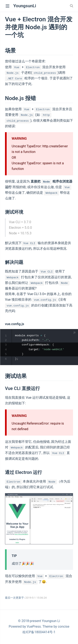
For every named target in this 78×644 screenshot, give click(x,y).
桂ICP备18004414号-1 (39, 633)
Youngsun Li (51, 622)
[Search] (72, 6)
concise (64, 627)
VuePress (34, 627)
